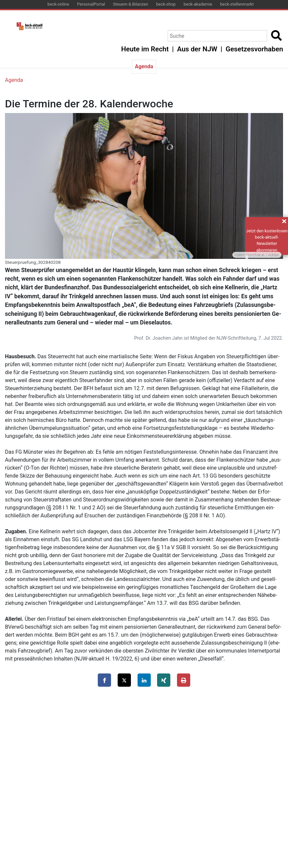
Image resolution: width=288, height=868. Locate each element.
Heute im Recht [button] (145, 49)
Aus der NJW (197, 49)
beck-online (58, 4)
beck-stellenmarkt (237, 4)
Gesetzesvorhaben (254, 49)
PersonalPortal (91, 4)
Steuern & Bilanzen (131, 4)
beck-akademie (198, 4)
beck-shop (166, 4)
